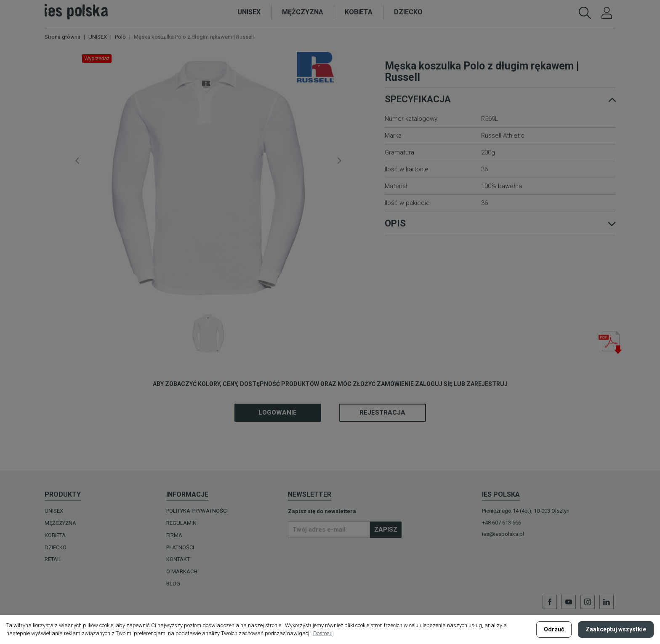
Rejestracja (382, 412)
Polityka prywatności (197, 511)
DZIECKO (56, 547)
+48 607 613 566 (502, 523)
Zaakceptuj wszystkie (616, 629)
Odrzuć (554, 629)
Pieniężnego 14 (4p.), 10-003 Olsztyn (526, 511)
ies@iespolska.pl (503, 534)
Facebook (550, 602)
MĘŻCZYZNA (60, 523)
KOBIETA (55, 535)
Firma (174, 535)
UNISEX (54, 511)
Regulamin (181, 523)
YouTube (569, 602)
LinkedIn (607, 602)
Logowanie (278, 412)
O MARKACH (182, 571)
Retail (53, 559)
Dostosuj (323, 633)
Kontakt (178, 559)
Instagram (588, 602)
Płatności (180, 547)
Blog (173, 584)
